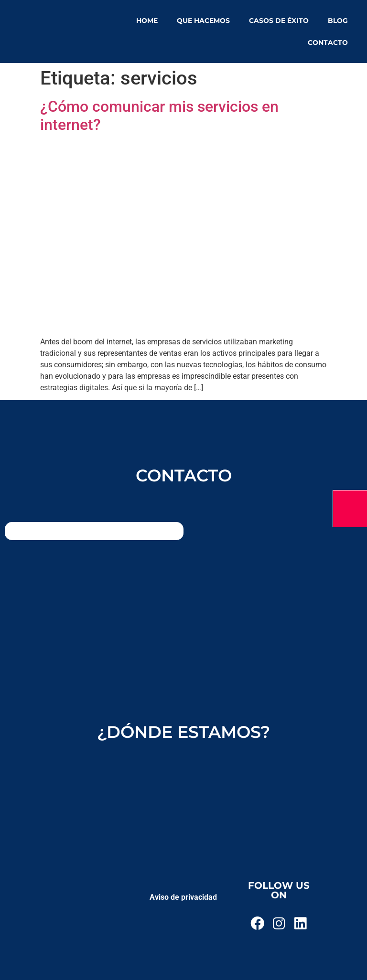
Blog (338, 21)
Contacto (328, 43)
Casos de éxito (279, 21)
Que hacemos (203, 21)
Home (147, 21)
